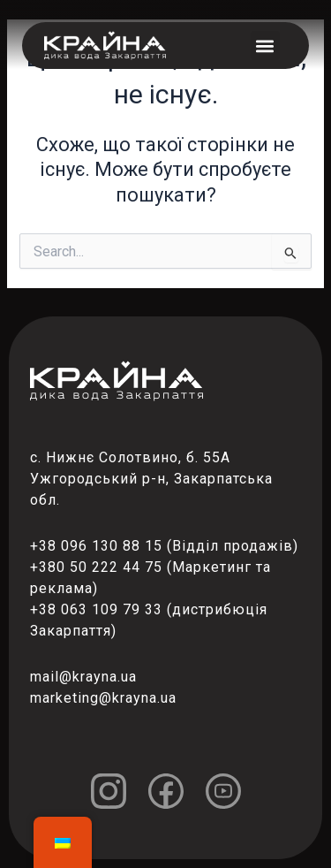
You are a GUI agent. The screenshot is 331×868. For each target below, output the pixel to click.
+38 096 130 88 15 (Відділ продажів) (164, 546)
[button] (265, 46)
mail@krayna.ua (83, 677)
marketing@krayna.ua (103, 698)
